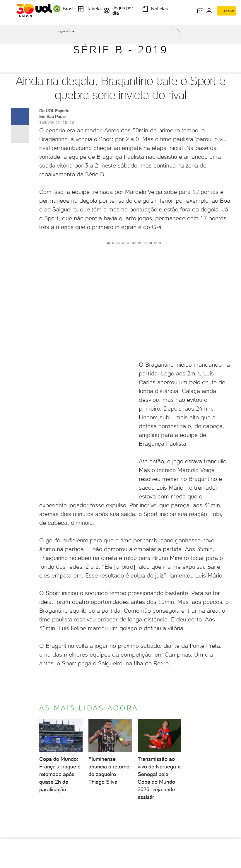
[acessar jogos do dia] (66, 35)
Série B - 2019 (120, 50)
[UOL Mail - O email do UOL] (200, 11)
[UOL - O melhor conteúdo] (34, 11)
